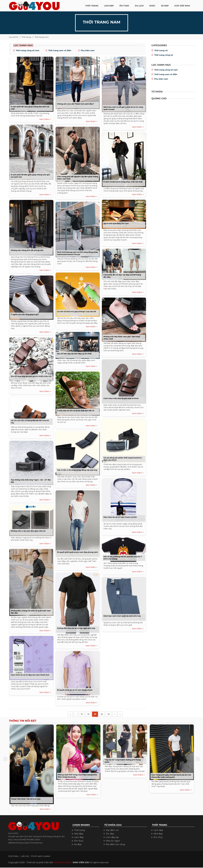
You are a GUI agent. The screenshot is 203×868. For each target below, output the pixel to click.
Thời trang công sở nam (28, 50)
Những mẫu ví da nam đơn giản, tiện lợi (28, 531)
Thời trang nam (42, 37)
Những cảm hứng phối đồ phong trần (27, 250)
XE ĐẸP (165, 6)
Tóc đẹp (110, 834)
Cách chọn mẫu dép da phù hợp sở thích (121, 398)
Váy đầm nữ (112, 830)
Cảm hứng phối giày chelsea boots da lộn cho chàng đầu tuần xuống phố (171, 776)
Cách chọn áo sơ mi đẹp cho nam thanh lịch (30, 675)
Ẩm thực (79, 841)
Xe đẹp (78, 845)
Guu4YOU (14, 37)
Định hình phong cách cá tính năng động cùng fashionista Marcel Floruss (77, 253)
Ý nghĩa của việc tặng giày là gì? (25, 314)
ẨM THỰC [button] (124, 6)
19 (111, 714)
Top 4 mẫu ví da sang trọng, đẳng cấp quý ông (77, 470)
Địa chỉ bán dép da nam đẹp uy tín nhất (74, 354)
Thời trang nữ (161, 50)
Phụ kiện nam (88, 50)
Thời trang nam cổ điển (60, 50)
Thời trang (26, 37)
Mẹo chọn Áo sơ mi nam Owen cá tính (120, 517)
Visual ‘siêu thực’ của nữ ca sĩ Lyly (26, 799)
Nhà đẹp (79, 834)
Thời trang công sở (164, 55)
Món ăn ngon (113, 841)
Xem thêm (45, 119)
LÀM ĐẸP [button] (109, 6)
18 (104, 714)
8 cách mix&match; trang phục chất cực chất (123, 182)
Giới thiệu (13, 857)
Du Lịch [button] (139, 6)
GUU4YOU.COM (62, 863)
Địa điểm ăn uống (115, 845)
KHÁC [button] (152, 6)
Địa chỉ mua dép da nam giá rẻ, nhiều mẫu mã (31, 376)
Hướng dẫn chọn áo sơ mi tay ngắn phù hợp (76, 628)
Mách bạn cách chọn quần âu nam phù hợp (122, 616)
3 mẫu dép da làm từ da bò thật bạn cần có (76, 411)
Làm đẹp (79, 838)
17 (97, 714)
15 (83, 714)
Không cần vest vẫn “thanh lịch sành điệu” (76, 104)
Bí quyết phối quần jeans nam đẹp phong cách (77, 552)
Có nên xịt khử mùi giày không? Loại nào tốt (77, 311)
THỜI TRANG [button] (92, 6)
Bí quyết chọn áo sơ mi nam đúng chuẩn (75, 690)
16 (90, 714)
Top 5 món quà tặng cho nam (116, 223)
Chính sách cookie (41, 857)
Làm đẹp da (112, 838)
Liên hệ (25, 857)
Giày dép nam (182, 6)
